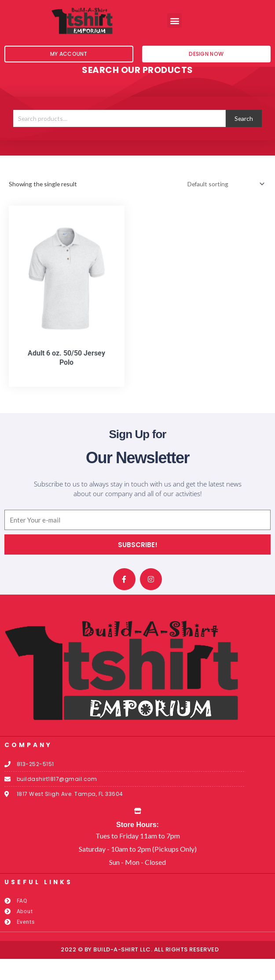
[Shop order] (224, 205)
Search (244, 140)
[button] (174, 20)
